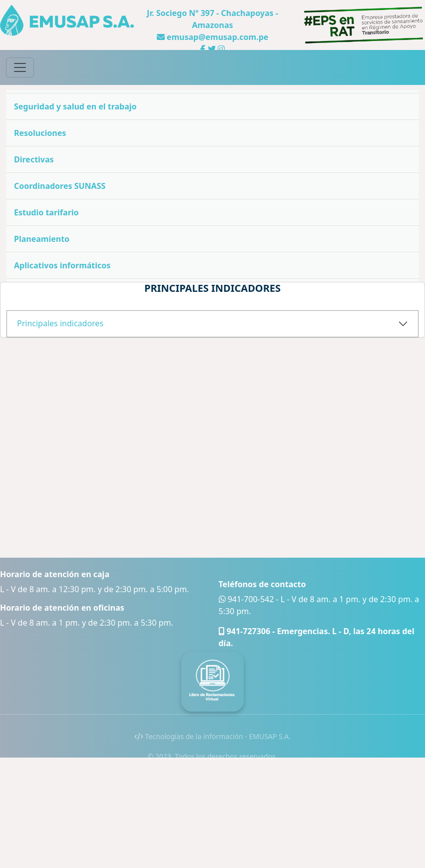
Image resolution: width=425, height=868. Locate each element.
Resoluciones (40, 133)
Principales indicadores (60, 323)
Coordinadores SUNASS (60, 186)
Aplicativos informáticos (62, 265)
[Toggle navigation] (20, 67)
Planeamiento (42, 239)
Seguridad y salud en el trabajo (75, 106)
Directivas (34, 159)
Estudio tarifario (46, 212)
